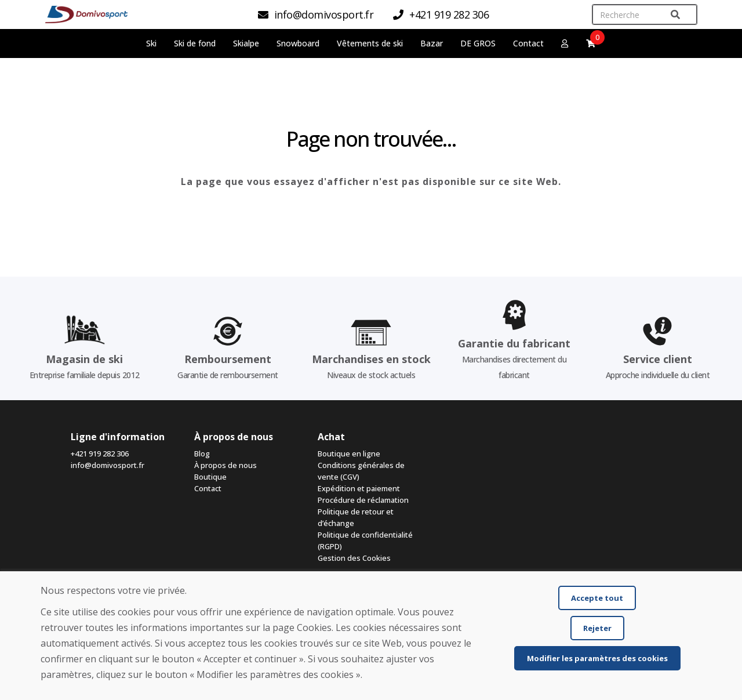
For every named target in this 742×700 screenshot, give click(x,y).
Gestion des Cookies (354, 558)
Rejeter (597, 628)
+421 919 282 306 (100, 454)
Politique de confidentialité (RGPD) (365, 541)
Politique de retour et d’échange (356, 517)
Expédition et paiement (359, 488)
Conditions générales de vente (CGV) (361, 471)
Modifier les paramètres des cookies (597, 658)
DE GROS (478, 43)
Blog (202, 454)
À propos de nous (225, 465)
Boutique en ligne (349, 454)
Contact (528, 43)
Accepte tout (597, 598)
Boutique (210, 477)
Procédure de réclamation (363, 500)
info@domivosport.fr (108, 465)
